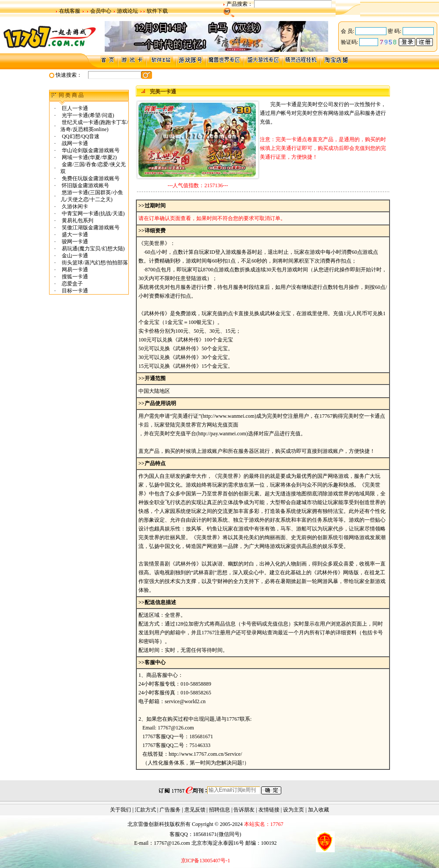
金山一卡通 (74, 256)
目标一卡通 (74, 291)
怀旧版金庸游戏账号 (85, 185)
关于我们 (120, 810)
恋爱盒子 (72, 284)
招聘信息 (219, 810)
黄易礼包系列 (77, 221)
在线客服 (70, 11)
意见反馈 (195, 810)
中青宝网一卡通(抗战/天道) (92, 213)
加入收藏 (319, 810)
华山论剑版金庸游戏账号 (90, 150)
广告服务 (170, 810)
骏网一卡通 (74, 242)
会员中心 (101, 11)
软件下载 (157, 11)
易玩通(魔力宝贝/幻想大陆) (92, 249)
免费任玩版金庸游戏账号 (90, 178)
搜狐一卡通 (74, 277)
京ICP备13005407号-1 (206, 861)
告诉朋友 (244, 810)
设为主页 (294, 810)
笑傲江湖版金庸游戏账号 (90, 228)
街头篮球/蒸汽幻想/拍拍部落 (94, 263)
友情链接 (269, 810)
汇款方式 (145, 810)
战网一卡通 (74, 143)
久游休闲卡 (74, 206)
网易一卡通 (74, 270)
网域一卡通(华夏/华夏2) (89, 157)
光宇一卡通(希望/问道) (87, 115)
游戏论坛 (127, 11)
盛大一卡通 (74, 235)
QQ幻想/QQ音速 (80, 136)
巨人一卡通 (74, 108)
